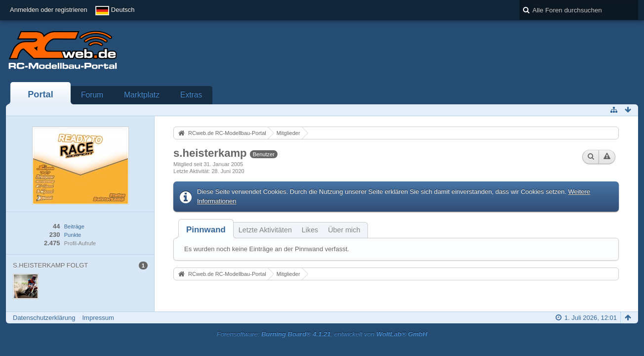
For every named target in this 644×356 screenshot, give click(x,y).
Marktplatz (142, 95)
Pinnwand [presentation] (206, 230)
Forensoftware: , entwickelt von (322, 334)
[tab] (206, 230)
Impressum (98, 318)
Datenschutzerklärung (44, 318)
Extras (191, 95)
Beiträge (74, 226)
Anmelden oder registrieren (49, 10)
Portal (40, 94)
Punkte (73, 235)
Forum (92, 95)
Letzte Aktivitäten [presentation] (265, 230)
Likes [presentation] (310, 230)
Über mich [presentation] (344, 230)
